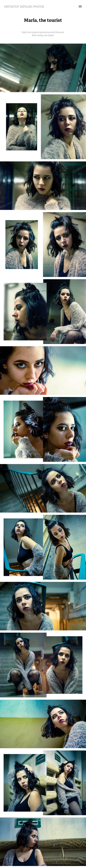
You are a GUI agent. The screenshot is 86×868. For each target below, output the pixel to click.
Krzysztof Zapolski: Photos (24, 6)
